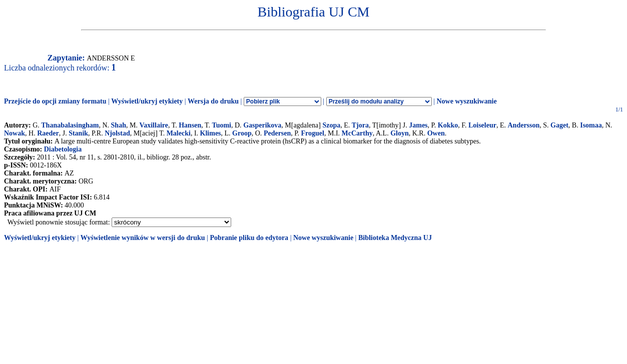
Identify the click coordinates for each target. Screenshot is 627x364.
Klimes (211, 133)
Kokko (448, 125)
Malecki (179, 133)
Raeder (48, 133)
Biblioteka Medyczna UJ (395, 238)
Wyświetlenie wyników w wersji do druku (143, 238)
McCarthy (357, 133)
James (418, 125)
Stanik (78, 133)
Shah (119, 125)
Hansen (190, 125)
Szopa (331, 125)
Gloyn (400, 133)
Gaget (559, 125)
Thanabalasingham (70, 125)
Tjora (360, 125)
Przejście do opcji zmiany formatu (55, 101)
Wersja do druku (213, 101)
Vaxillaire (154, 125)
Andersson (523, 125)
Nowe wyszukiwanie (466, 101)
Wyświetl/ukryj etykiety (147, 101)
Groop (242, 133)
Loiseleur (482, 125)
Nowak (15, 133)
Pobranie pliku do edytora (249, 238)
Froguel (313, 133)
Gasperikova (262, 125)
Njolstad (117, 133)
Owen (436, 133)
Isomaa (591, 125)
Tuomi (222, 125)
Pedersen (277, 133)
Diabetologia (63, 149)
